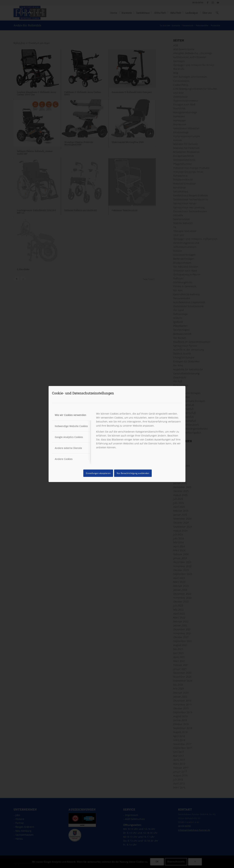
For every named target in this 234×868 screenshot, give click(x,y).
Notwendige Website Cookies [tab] (71, 426)
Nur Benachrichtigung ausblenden (133, 473)
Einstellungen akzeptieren (98, 473)
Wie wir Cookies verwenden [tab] (70, 415)
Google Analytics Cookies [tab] (69, 437)
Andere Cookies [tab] (64, 459)
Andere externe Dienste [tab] (68, 448)
